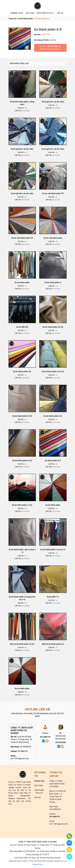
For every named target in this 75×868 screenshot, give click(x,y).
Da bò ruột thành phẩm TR (53, 193)
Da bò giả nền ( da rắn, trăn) (53, 102)
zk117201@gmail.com (20, 759)
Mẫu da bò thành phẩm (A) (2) (22, 644)
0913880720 (23, 751)
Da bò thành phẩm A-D (53, 416)
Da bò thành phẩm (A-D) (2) (53, 372)
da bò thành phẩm (26, 19)
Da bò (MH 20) (22, 327)
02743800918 (26, 747)
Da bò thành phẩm (22, 282)
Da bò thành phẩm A (53, 282)
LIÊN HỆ (60, 13)
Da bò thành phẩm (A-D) (22, 416)
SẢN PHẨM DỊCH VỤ (45, 13)
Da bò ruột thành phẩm (53, 238)
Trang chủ (13, 19)
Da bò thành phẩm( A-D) (22, 461)
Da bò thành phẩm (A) (22, 372)
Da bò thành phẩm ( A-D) (22, 505)
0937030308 (52, 46)
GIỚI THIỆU (30, 13)
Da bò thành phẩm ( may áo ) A (53, 550)
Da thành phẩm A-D (53, 461)
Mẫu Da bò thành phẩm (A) (53, 644)
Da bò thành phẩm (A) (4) (53, 327)
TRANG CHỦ (17, 13)
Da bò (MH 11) (53, 597)
